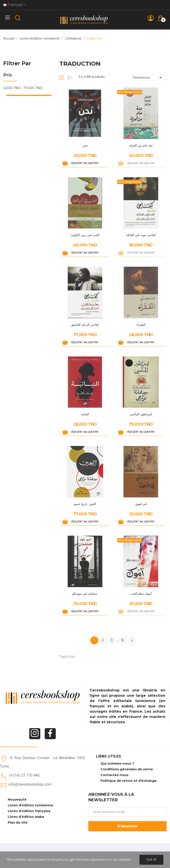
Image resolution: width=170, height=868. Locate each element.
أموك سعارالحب (141, 594)
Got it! (151, 860)
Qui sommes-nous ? (117, 763)
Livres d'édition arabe (26, 817)
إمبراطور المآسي (141, 414)
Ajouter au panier (85, 163)
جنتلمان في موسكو (85, 594)
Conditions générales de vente (127, 769)
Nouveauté (17, 799)
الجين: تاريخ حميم (85, 504)
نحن (85, 145)
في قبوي (141, 504)
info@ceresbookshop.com (30, 784)
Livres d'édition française (29, 811)
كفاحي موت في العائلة (141, 235)
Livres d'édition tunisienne (30, 805)
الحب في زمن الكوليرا (85, 235)
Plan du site (18, 822)
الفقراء (141, 325)
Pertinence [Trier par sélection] (148, 78)
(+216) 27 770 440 (24, 775)
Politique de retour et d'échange (128, 781)
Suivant (132, 640)
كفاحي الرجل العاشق (85, 325)
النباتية (85, 414)
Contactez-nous (114, 775)
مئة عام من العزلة (141, 145)
